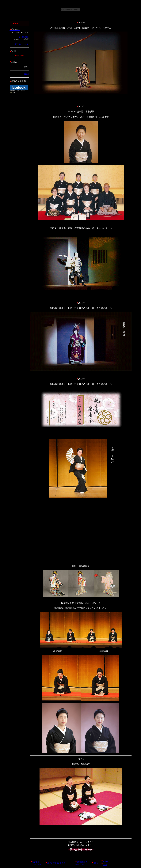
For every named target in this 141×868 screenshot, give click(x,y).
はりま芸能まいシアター (57, 863)
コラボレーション (21, 44)
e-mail (105, 865)
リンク (96, 863)
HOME (105, 861)
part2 (26, 74)
